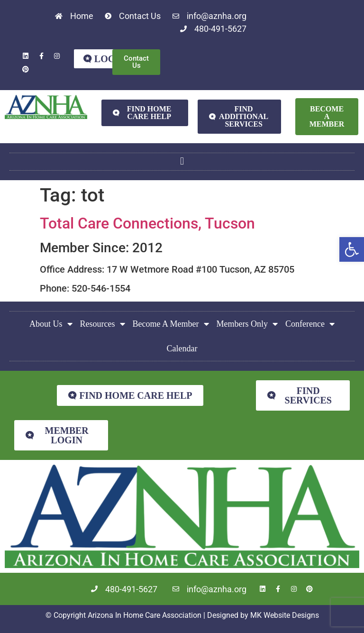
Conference (310, 324)
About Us (51, 324)
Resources (103, 324)
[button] (352, 249)
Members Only (247, 324)
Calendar (182, 349)
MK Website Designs (285, 615)
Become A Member (171, 324)
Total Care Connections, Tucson (147, 223)
